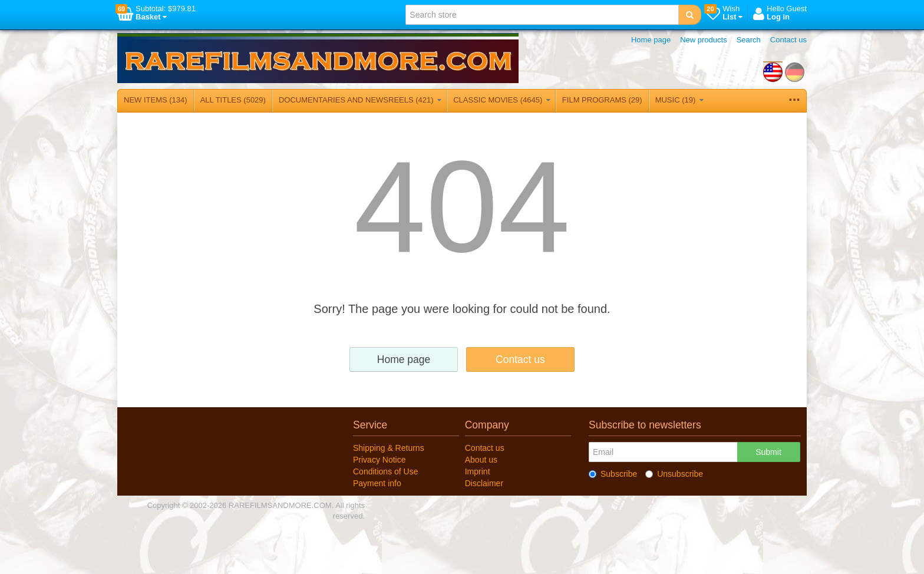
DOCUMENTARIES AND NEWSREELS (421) (360, 100)
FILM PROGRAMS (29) (602, 100)
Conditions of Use (386, 471)
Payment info (377, 483)
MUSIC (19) (679, 100)
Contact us (788, 40)
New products (703, 40)
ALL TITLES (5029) (233, 100)
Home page (651, 40)
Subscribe (613, 474)
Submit (768, 452)
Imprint (478, 471)
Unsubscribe (674, 474)
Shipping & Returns (389, 448)
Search (749, 40)
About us (481, 460)
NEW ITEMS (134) (156, 100)
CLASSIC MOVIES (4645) (502, 100)
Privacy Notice (379, 460)
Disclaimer (484, 483)
